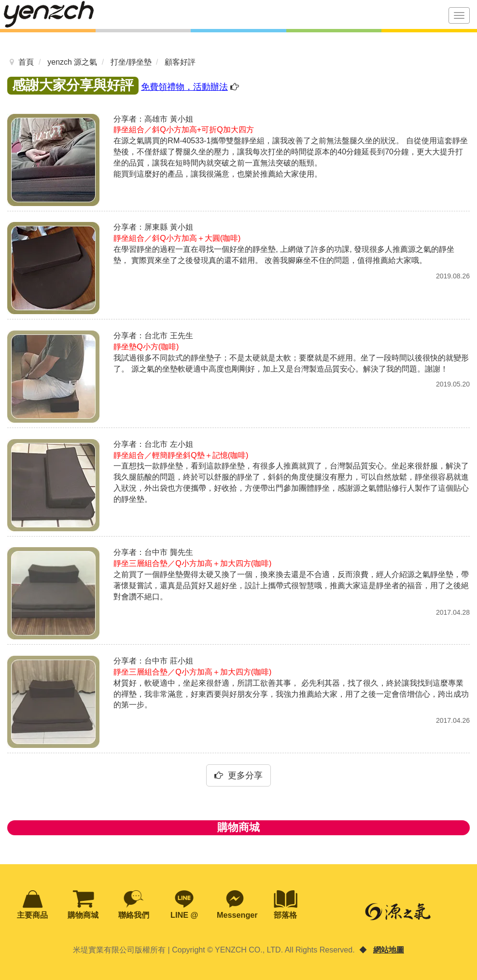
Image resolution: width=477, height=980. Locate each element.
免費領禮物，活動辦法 (184, 87)
